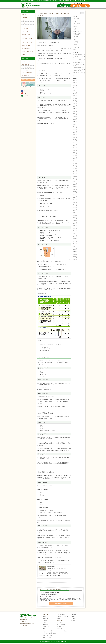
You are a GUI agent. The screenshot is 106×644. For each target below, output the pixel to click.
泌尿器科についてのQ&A (27, 52)
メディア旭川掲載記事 (27, 73)
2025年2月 (75, 102)
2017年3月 (75, 207)
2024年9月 (75, 108)
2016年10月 (75, 214)
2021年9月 (75, 164)
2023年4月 (75, 136)
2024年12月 (75, 105)
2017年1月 (75, 209)
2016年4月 (75, 224)
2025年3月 (75, 100)
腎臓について (25, 32)
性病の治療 (24, 26)
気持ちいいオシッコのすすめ (56, 575)
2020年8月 (75, 175)
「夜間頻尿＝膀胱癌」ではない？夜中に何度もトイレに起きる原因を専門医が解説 (79, 69)
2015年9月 (75, 235)
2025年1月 (75, 103)
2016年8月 (75, 217)
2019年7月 (75, 178)
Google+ (73, 616)
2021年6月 (75, 168)
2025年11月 (75, 89)
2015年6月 (75, 237)
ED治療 (23, 23)
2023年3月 (75, 138)
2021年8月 (75, 165)
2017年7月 (75, 203)
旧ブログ (73, 618)
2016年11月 (75, 212)
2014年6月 (75, 255)
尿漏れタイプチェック (27, 43)
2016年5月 (75, 222)
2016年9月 (75, 216)
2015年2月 (75, 242)
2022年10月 (75, 146)
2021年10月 (75, 162)
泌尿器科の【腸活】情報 (78, 31)
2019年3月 (75, 180)
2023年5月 (75, 134)
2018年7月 (75, 185)
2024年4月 (75, 116)
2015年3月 (75, 240)
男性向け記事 (75, 36)
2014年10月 (75, 248)
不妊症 (75, 40)
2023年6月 (75, 133)
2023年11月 (75, 125)
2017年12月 (75, 194)
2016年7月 (75, 219)
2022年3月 (75, 157)
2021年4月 (75, 172)
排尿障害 (24, 20)
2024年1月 (75, 121)
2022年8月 (75, 149)
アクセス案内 (25, 70)
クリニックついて (26, 61)
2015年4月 (75, 238)
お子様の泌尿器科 (26, 49)
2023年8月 (75, 129)
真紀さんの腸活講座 (77, 33)
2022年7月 (75, 151)
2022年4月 (75, 155)
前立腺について (77, 41)
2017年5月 (75, 206)
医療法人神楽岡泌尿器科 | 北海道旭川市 (31, 5)
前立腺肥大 (24, 17)
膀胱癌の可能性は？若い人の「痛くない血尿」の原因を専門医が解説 (79, 64)
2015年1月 (75, 243)
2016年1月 (75, 229)
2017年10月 (75, 198)
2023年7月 (75, 131)
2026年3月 (75, 82)
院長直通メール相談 (75, 6)
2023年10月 (75, 126)
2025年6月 (75, 97)
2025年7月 (75, 95)
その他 (23, 54)
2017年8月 (75, 201)
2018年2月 (75, 191)
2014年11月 (75, 246)
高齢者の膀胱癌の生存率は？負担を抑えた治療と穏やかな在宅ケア (79, 74)
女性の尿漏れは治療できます (28, 39)
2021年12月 (75, 160)
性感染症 (74, 28)
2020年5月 (75, 177)
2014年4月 (75, 258)
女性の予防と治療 (26, 46)
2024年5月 (75, 115)
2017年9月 (75, 199)
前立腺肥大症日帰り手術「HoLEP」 (27, 35)
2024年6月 (75, 113)
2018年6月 (75, 186)
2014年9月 (75, 250)
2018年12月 (75, 181)
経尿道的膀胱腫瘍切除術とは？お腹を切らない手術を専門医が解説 (79, 56)
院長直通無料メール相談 (28, 80)
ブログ (59, 633)
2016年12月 (75, 211)
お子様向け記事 (76, 18)
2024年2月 (75, 120)
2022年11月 (75, 144)
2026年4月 (75, 81)
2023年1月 (75, 141)
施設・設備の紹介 (26, 64)
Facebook (74, 614)
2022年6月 (75, 152)
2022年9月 (75, 147)
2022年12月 (75, 142)
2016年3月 (75, 225)
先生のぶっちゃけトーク (78, 23)
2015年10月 (75, 233)
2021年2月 (75, 173)
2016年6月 (75, 220)
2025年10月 (75, 90)
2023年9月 (75, 128)
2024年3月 (75, 118)
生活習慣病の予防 (76, 35)
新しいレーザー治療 (47, 631)
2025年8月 (75, 94)
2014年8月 (75, 251)
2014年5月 (75, 256)
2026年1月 (75, 86)
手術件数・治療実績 (26, 67)
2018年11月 (75, 183)
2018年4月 (75, 190)
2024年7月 (75, 112)
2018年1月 (75, 193)
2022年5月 (75, 154)
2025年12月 (75, 87)
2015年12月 (75, 230)
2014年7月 (75, 253)
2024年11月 (75, 107)
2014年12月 (75, 245)
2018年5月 (75, 188)
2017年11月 (75, 196)
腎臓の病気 (75, 46)
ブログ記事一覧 (25, 76)
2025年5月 (75, 99)
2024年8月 (75, 110)
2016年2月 (75, 227)
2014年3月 (75, 259)
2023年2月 (75, 139)
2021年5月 (75, 170)
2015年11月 (75, 232)
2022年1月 (75, 159)
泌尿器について (25, 14)
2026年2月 (75, 84)
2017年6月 (75, 204)
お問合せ (73, 621)
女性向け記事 (75, 25)
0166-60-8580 (55, 6)
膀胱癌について (76, 48)
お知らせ (74, 20)
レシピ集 (74, 22)
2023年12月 (75, 123)
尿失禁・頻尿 (25, 29)
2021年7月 (75, 167)
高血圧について (76, 49)
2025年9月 (75, 92)
